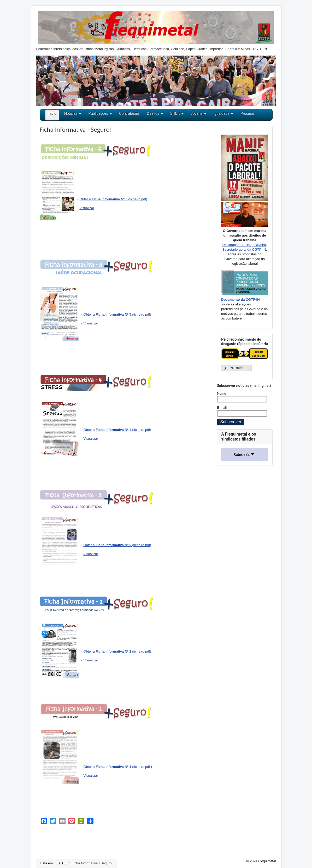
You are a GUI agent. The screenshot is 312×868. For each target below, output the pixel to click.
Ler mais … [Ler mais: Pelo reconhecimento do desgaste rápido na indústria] (236, 368)
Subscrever (231, 422)
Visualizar (87, 208)
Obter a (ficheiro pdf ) (118, 767)
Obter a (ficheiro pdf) (113, 199)
